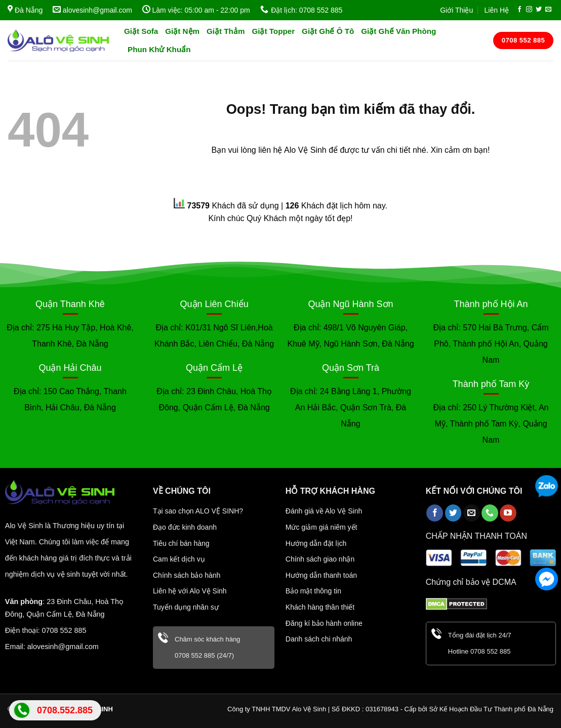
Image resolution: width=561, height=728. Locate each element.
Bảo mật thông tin (313, 591)
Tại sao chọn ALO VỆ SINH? (198, 511)
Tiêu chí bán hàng (181, 543)
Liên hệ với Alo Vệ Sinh (190, 591)
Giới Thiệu (456, 10)
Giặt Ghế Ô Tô (328, 31)
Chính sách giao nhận (320, 559)
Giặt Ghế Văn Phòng (398, 31)
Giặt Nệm (182, 31)
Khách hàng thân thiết (320, 607)
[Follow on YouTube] (508, 513)
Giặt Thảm (226, 31)
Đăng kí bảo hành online (324, 623)
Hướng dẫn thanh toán (321, 575)
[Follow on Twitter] (539, 10)
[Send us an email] (548, 10)
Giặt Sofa (141, 31)
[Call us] (490, 513)
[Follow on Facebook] (519, 10)
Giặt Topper (273, 31)
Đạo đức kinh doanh (185, 527)
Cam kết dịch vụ (179, 559)
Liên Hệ (497, 10)
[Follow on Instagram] (529, 10)
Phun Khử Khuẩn (159, 49)
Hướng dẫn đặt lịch (316, 543)
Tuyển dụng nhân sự (186, 607)
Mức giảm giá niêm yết (322, 527)
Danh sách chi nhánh (319, 639)
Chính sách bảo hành (187, 575)
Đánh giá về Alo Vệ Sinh (324, 511)
